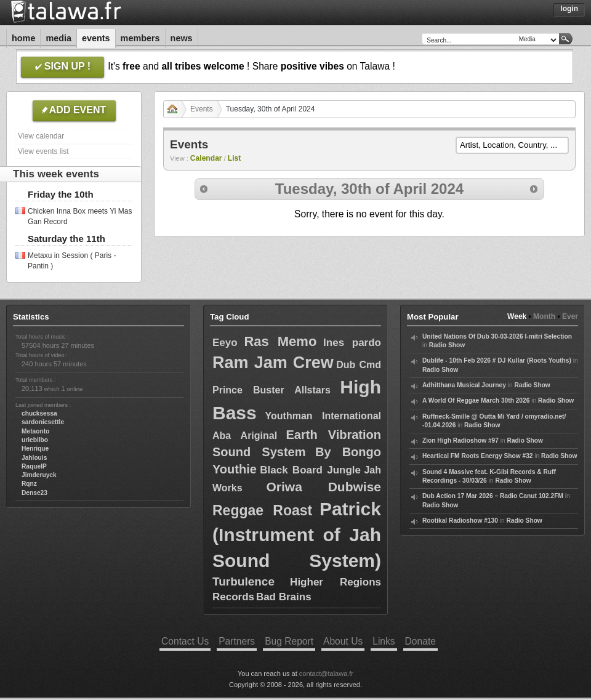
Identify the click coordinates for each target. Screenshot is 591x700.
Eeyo (225, 343)
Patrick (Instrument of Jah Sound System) (297, 535)
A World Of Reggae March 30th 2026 (476, 400)
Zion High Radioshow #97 (460, 441)
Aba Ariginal (245, 436)
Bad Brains (284, 597)
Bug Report (289, 641)
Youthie (235, 469)
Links (384, 641)
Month (544, 316)
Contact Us (185, 641)
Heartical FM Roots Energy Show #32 (477, 456)
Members (140, 38)
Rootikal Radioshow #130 (460, 521)
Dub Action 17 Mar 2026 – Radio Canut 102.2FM (493, 496)
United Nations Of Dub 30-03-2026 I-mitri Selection (497, 336)
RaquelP (34, 466)
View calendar (41, 136)
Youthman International (323, 416)
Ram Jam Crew (273, 363)
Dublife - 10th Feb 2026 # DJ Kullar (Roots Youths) (497, 360)
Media (58, 38)
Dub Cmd (359, 365)
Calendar (206, 158)
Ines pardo (352, 343)
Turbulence (243, 581)
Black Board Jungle (310, 470)
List (235, 158)
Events (96, 38)
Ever (570, 316)
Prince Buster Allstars (271, 390)
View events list (43, 151)
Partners (237, 641)
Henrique (35, 449)
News (182, 38)
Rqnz (29, 484)
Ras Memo (280, 341)
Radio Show (447, 345)
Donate (420, 641)
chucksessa (39, 413)
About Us (343, 641)
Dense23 (34, 493)
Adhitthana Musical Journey (464, 385)
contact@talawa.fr (326, 674)
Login (569, 9)
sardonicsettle (43, 422)
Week (517, 316)
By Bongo (348, 452)
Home (23, 38)
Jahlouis (34, 458)
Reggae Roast (262, 510)
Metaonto (35, 431)
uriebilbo (35, 440)
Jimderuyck (39, 475)
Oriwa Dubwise (324, 487)
